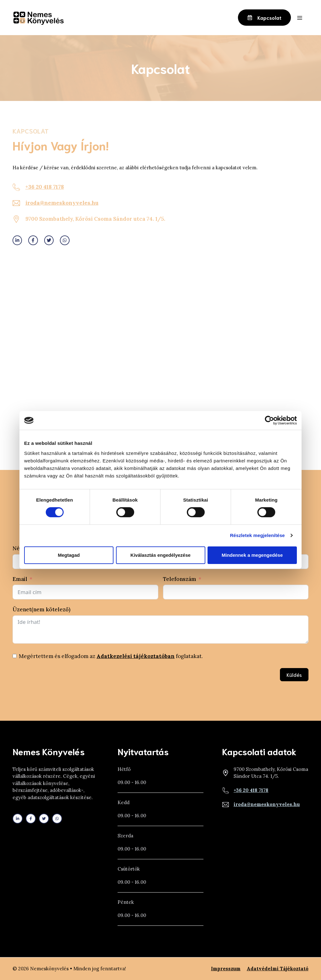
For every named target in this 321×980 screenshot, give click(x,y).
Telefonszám (180, 579)
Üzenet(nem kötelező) (42, 609)
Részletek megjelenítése (258, 535)
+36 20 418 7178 (45, 187)
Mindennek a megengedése (252, 555)
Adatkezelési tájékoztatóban (136, 656)
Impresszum (226, 969)
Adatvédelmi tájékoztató (278, 969)
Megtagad (69, 555)
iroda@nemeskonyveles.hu (62, 203)
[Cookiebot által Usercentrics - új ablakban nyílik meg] (269, 420)
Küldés (294, 674)
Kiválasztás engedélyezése (160, 555)
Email (20, 579)
